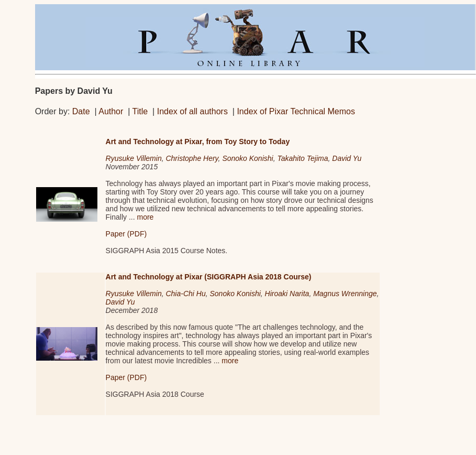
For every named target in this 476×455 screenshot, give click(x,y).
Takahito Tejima (302, 158)
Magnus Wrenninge (345, 294)
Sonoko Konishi (247, 158)
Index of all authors (192, 111)
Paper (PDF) (126, 234)
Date (81, 111)
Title (140, 111)
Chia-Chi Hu (185, 294)
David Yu (347, 158)
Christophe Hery (192, 158)
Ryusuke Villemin (134, 158)
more (145, 217)
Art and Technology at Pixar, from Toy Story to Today (198, 142)
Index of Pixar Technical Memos (296, 111)
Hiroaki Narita (287, 294)
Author (111, 111)
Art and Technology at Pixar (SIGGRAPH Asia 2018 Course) (209, 277)
